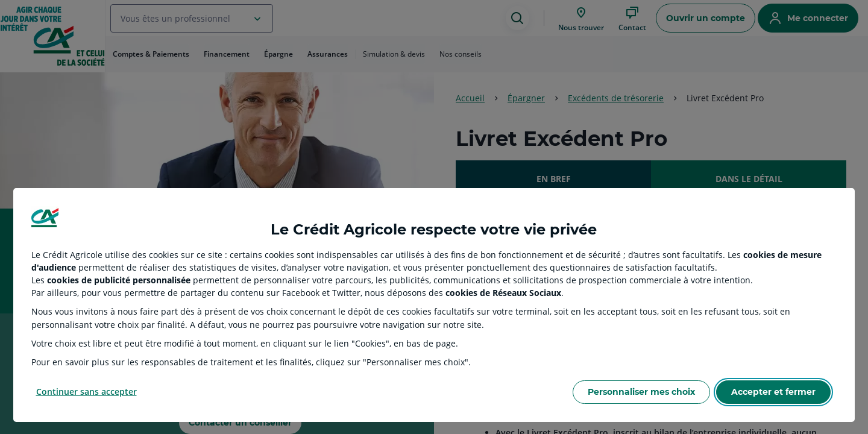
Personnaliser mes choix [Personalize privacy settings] (641, 392)
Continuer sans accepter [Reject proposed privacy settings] (86, 392)
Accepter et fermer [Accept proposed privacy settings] (773, 392)
